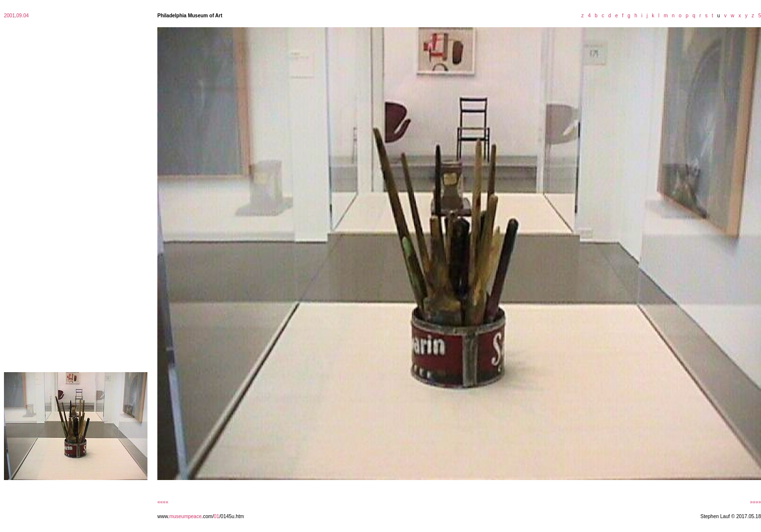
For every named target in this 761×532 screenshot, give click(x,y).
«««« (163, 502)
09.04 (23, 16)
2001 (9, 16)
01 (216, 516)
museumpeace (186, 516)
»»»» (756, 502)
